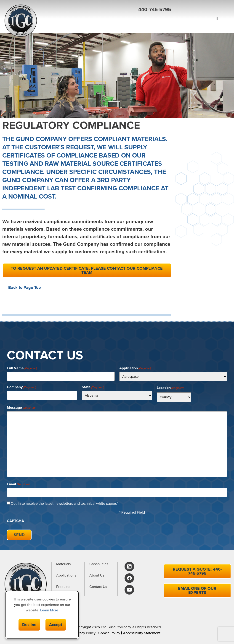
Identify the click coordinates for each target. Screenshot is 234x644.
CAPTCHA (15, 521)
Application (135, 368)
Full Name (22, 368)
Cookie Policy (109, 633)
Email (18, 484)
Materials (63, 564)
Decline (29, 625)
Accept (56, 625)
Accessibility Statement (142, 633)
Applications (66, 575)
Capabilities (99, 564)
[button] (115, 32)
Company (21, 387)
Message (21, 408)
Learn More (49, 610)
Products (63, 587)
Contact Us (98, 587)
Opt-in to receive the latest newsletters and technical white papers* (64, 504)
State (93, 387)
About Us (97, 575)
